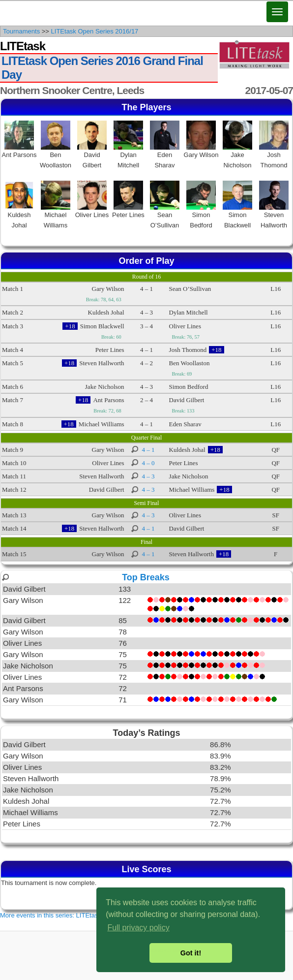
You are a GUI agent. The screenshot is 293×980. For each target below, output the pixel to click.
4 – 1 (148, 450)
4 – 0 (148, 463)
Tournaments (21, 31)
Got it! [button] (191, 953)
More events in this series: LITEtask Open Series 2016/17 (82, 915)
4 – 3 (148, 476)
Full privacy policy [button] (138, 928)
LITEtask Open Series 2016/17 (95, 31)
